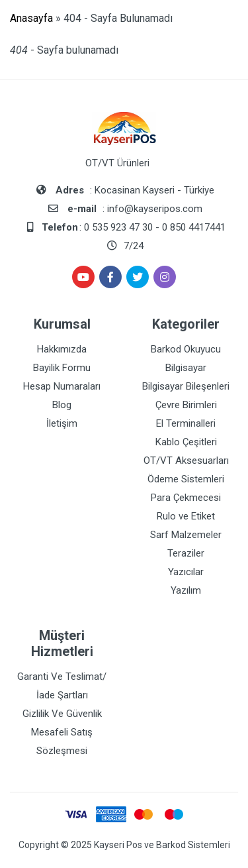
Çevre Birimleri (186, 405)
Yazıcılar (186, 572)
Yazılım (186, 590)
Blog (62, 405)
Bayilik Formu (62, 368)
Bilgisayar (186, 368)
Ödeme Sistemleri (186, 479)
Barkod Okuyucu (186, 349)
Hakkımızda (62, 349)
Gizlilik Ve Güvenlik (62, 714)
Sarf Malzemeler (186, 535)
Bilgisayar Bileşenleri (186, 386)
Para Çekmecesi (186, 498)
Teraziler (186, 553)
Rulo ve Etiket (186, 516)
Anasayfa (31, 18)
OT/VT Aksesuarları (186, 461)
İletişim (62, 423)
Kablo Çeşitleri (186, 442)
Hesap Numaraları (62, 386)
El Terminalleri (186, 423)
